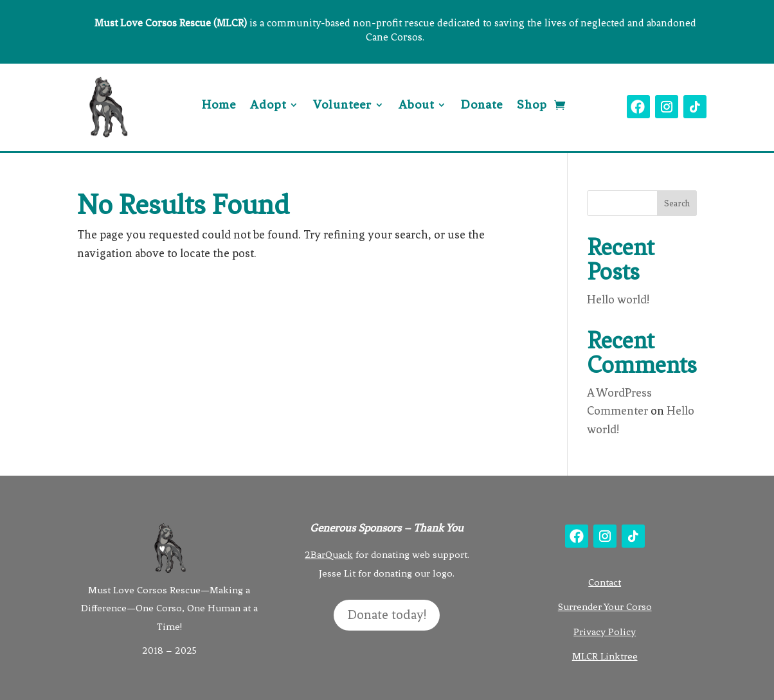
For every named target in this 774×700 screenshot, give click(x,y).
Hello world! (618, 300)
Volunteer (342, 106)
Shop (532, 106)
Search (677, 203)
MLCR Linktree (605, 656)
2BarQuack (329, 555)
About (416, 106)
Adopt (268, 106)
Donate (482, 106)
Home (219, 106)
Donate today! (387, 615)
